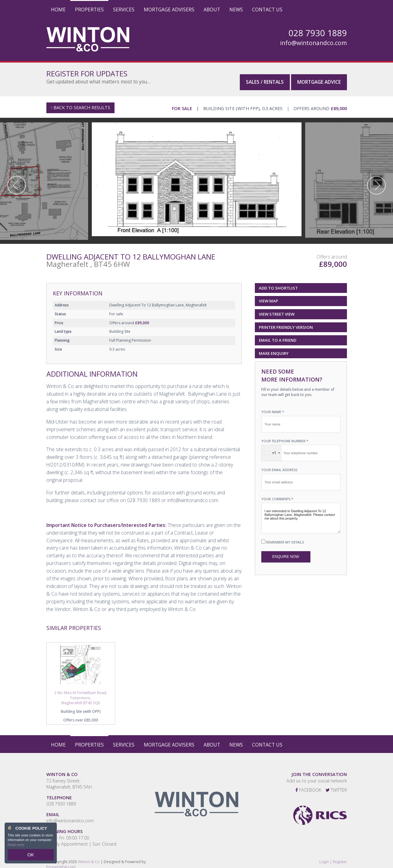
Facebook (308, 785)
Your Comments (277, 494)
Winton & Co (89, 857)
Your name (273, 407)
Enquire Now (286, 552)
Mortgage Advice (319, 76)
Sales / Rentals (265, 76)
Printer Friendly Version (285, 322)
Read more (16, 848)
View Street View (277, 309)
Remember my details (285, 538)
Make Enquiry (274, 348)
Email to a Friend (278, 336)
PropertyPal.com (61, 862)
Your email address (279, 465)
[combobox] (272, 448)
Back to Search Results (80, 103)
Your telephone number (285, 436)
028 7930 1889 (61, 799)
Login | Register (333, 857)
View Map (268, 296)
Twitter (336, 785)
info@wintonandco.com (313, 43)
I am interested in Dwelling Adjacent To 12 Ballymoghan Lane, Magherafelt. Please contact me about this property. (301, 513)
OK (31, 856)
